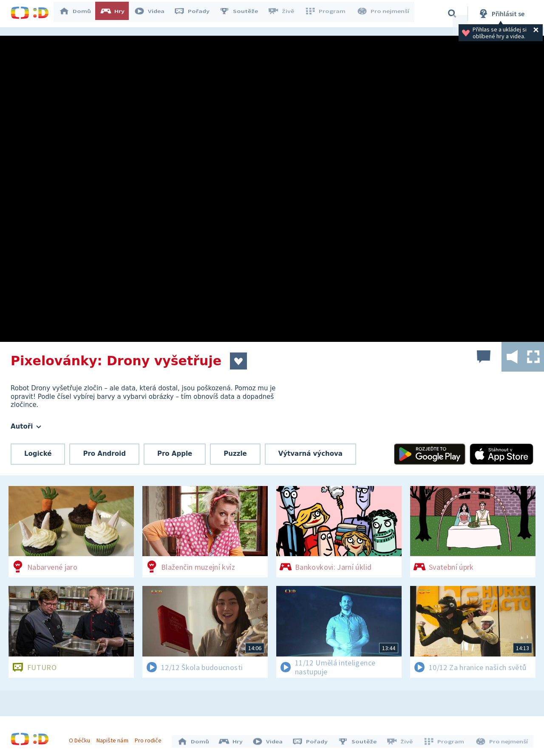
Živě (285, 14)
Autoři (26, 426)
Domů (79, 14)
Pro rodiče (150, 738)
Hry (117, 14)
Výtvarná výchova (310, 454)
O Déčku (82, 738)
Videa (153, 14)
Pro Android (104, 454)
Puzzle (235, 454)
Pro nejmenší (384, 14)
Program (328, 14)
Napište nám (114, 738)
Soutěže (243, 14)
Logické (38, 454)
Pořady (196, 14)
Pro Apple (175, 454)
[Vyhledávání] (452, 14)
